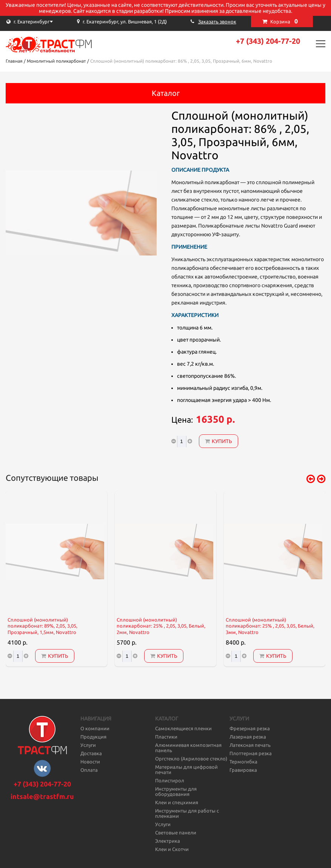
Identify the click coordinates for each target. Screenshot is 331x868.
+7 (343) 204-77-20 (268, 41)
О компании (95, 728)
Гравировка (243, 770)
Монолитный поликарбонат (56, 61)
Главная (14, 61)
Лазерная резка (248, 737)
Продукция (93, 737)
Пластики (166, 737)
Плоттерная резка (251, 753)
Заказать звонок (217, 22)
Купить (219, 441)
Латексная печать (250, 745)
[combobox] (43, 22)
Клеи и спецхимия (177, 802)
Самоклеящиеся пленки (183, 728)
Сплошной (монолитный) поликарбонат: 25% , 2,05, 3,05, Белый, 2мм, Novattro (161, 626)
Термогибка (243, 762)
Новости (90, 762)
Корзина (284, 21)
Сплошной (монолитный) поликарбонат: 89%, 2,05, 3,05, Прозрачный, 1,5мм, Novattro (42, 626)
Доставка (91, 753)
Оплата (89, 770)
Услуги (88, 745)
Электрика (168, 841)
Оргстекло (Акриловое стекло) (191, 759)
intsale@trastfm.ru (42, 796)
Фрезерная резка (250, 728)
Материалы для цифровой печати (186, 770)
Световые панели (176, 833)
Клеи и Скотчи (172, 849)
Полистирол (170, 780)
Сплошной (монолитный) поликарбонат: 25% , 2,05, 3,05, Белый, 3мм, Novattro (270, 626)
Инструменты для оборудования (176, 791)
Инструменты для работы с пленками (187, 813)
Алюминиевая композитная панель (188, 748)
